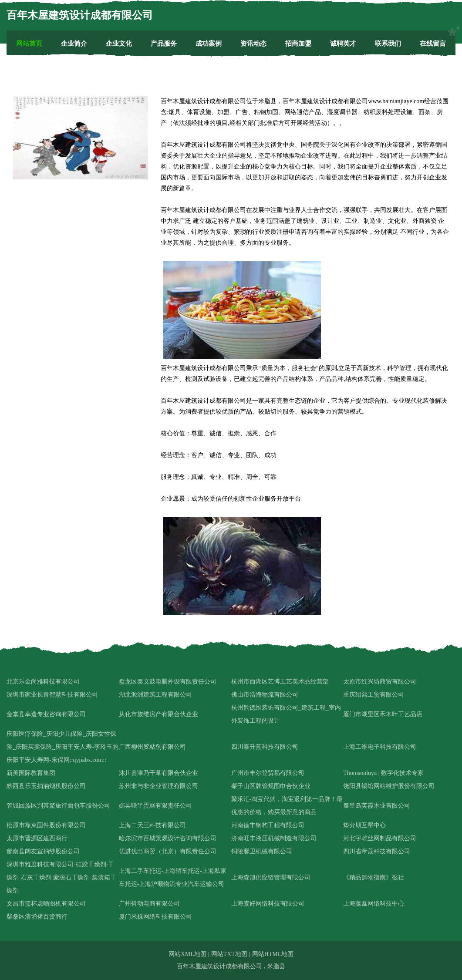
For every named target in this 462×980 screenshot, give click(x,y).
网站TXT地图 (229, 954)
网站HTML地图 (273, 954)
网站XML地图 (187, 954)
